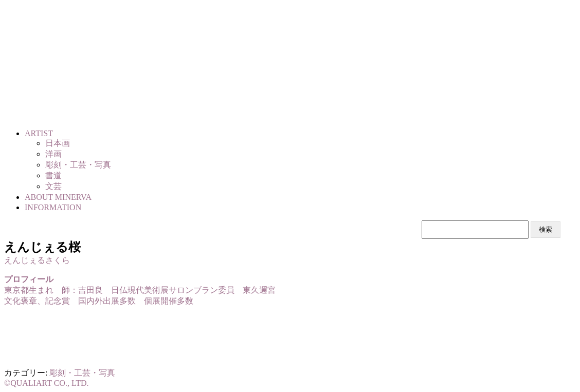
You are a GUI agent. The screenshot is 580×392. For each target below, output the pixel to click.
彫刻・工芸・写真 (82, 373)
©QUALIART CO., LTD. (47, 383)
